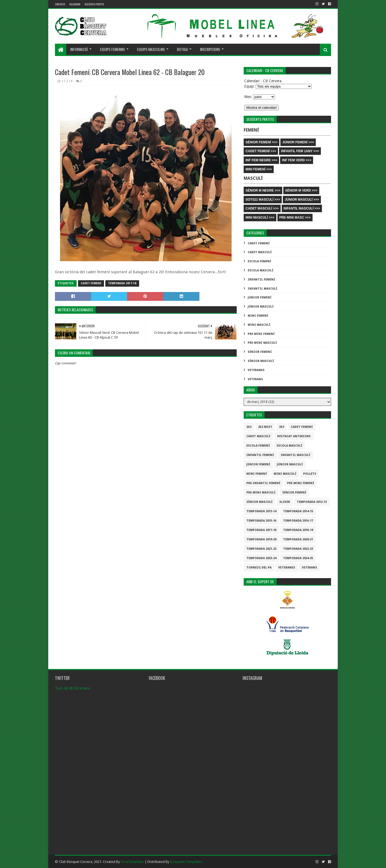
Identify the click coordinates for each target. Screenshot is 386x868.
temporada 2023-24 (261, 558)
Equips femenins (112, 49)
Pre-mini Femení (261, 334)
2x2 (249, 427)
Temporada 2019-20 (261, 539)
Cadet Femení (91, 283)
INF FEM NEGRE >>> (261, 160)
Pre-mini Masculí (262, 343)
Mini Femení (258, 316)
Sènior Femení (260, 352)
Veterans (255, 379)
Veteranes (256, 370)
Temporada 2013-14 (261, 511)
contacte (60, 4)
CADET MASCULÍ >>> (262, 208)
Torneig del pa (259, 568)
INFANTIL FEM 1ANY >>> (300, 151)
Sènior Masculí (261, 361)
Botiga (182, 49)
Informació (79, 49)
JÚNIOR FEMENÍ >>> (298, 142)
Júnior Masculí (261, 307)
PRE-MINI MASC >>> (295, 218)
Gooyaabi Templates (186, 862)
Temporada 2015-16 (261, 521)
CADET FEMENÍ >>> (261, 151)
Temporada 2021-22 (261, 549)
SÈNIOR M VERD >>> (301, 190)
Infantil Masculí (263, 289)
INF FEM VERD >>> (297, 160)
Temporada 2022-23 (298, 549)
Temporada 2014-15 (298, 511)
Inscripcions (210, 49)
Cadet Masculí (260, 252)
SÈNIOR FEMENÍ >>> (261, 142)
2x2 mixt (265, 427)
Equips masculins (151, 49)
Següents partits (94, 4)
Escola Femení (259, 261)
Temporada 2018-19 (298, 530)
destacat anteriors (294, 436)
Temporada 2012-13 (312, 502)
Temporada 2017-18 (122, 283)
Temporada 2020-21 (298, 539)
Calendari (75, 4)
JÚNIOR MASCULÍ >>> (302, 200)
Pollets (310, 474)
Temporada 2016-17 (298, 521)
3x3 (282, 427)
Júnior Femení (260, 298)
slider (285, 502)
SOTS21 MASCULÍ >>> (263, 200)
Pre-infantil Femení (263, 483)
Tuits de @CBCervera (72, 688)
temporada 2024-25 (298, 558)
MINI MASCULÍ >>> (260, 218)
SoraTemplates (132, 862)
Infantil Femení (261, 280)
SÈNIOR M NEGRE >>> (263, 190)
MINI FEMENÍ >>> (259, 169)
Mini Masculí (259, 325)
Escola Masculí (261, 270)
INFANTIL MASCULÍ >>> (302, 208)
